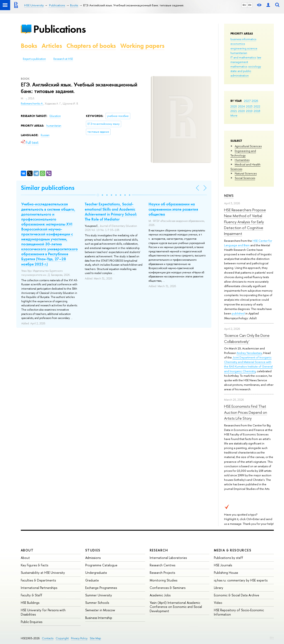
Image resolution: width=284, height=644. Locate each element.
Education (55, 116)
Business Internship (99, 618)
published (238, 313)
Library (219, 588)
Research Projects (162, 573)
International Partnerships (39, 588)
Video (218, 603)
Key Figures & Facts (34, 565)
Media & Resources (233, 550)
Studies (93, 550)
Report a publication (34, 59)
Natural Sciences (246, 173)
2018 (257, 111)
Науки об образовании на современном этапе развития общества (173, 209)
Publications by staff (228, 558)
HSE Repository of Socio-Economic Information (239, 612)
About (27, 550)
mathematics (239, 66)
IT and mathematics (243, 57)
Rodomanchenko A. (32, 104)
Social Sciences (245, 178)
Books (29, 46)
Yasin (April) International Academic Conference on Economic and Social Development (176, 607)
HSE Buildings (30, 603)
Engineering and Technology (243, 153)
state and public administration (241, 73)
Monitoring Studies (163, 580)
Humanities (242, 160)
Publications (59, 29)
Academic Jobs (160, 595)
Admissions (93, 558)
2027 (247, 101)
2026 (255, 101)
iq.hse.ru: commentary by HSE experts (241, 580)
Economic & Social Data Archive (237, 595)
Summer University (99, 595)
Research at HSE (63, 59)
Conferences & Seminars (168, 588)
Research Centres (162, 565)
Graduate (92, 580)
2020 (241, 111)
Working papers (142, 46)
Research (159, 550)
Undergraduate (96, 573)
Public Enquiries (32, 622)
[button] (98, 195)
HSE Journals (223, 565)
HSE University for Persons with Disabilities (43, 612)
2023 (249, 106)
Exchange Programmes (101, 588)
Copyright (62, 638)
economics (238, 44)
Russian (45, 135)
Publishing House (226, 573)
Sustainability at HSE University (43, 573)
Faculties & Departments (38, 580)
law (259, 57)
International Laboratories (168, 558)
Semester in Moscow (100, 610)
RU (244, 5)
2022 (257, 106)
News (229, 196)
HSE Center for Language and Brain (248, 243)
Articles (52, 46)
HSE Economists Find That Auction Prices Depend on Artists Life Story (246, 412)
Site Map (95, 638)
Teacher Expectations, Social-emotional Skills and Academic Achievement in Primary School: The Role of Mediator (111, 212)
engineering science (244, 48)
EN (250, 5)
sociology (255, 66)
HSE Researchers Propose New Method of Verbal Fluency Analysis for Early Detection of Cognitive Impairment (245, 222)
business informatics (243, 39)
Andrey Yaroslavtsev (249, 353)
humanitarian (239, 53)
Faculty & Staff (32, 595)
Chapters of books (91, 46)
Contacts (48, 638)
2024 (241, 106)
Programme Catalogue (101, 565)
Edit (272, 637)
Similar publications (48, 188)
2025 (234, 106)
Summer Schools (97, 603)
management (239, 62)
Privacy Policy (79, 638)
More (234, 115)
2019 (249, 111)
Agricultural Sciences (248, 146)
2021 (234, 111)
